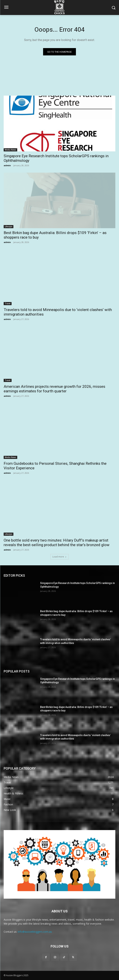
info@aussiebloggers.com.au (35, 932)
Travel (8, 304)
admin (7, 165)
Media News (10, 150)
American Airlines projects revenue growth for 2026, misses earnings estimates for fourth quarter (54, 389)
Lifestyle (9, 227)
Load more (60, 557)
